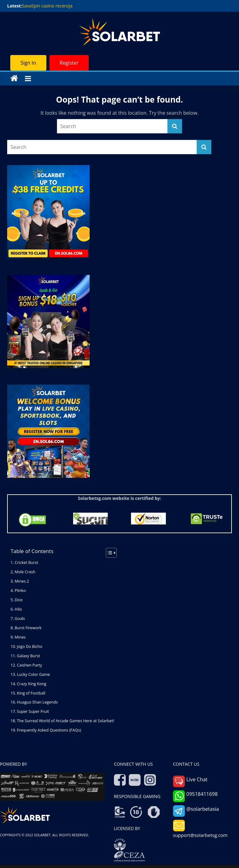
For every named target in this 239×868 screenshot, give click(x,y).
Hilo (18, 609)
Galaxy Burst (29, 656)
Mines (20, 637)
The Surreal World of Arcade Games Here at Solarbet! (66, 721)
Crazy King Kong (31, 684)
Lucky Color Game (33, 674)
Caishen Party (29, 665)
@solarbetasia (196, 811)
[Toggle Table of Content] (108, 553)
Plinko (20, 591)
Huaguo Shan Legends (37, 702)
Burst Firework (28, 628)
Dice (19, 600)
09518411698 (195, 796)
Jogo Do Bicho (29, 646)
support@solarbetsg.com (200, 829)
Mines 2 (22, 581)
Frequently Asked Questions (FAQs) (49, 730)
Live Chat (190, 781)
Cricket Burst (26, 563)
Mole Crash (25, 572)
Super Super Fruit (33, 711)
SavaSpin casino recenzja (47, 6)
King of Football (31, 693)
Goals (20, 619)
